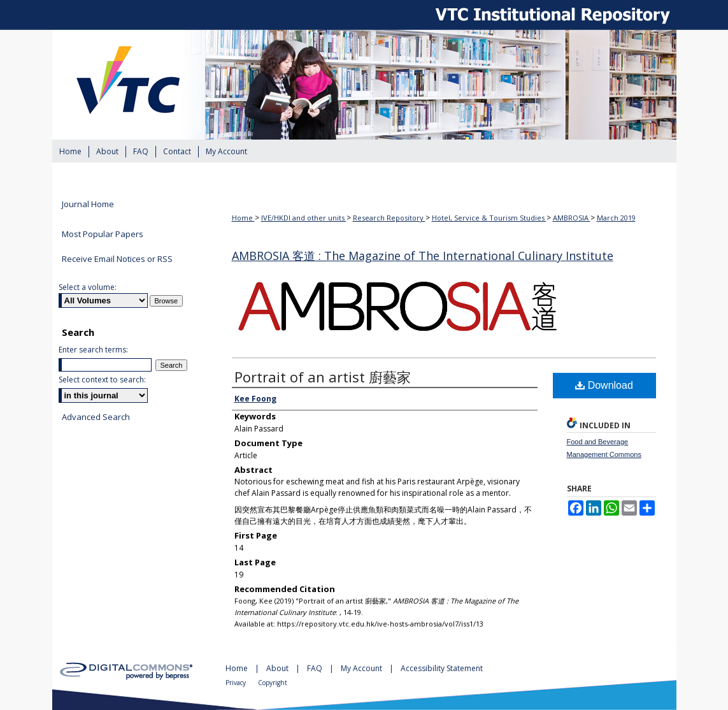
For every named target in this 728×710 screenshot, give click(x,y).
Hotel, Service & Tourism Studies (489, 218)
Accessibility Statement (442, 668)
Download (604, 385)
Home (243, 218)
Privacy (237, 683)
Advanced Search (96, 417)
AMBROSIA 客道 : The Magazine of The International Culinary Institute (423, 256)
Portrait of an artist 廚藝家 (323, 377)
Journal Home (88, 205)
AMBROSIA (572, 218)
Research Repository (389, 218)
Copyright (273, 683)
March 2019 (616, 218)
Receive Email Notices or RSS (117, 259)
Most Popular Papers (103, 234)
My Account (362, 668)
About (278, 668)
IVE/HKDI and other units (304, 218)
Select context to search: (102, 380)
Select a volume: (88, 287)
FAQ (316, 668)
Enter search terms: (93, 350)
